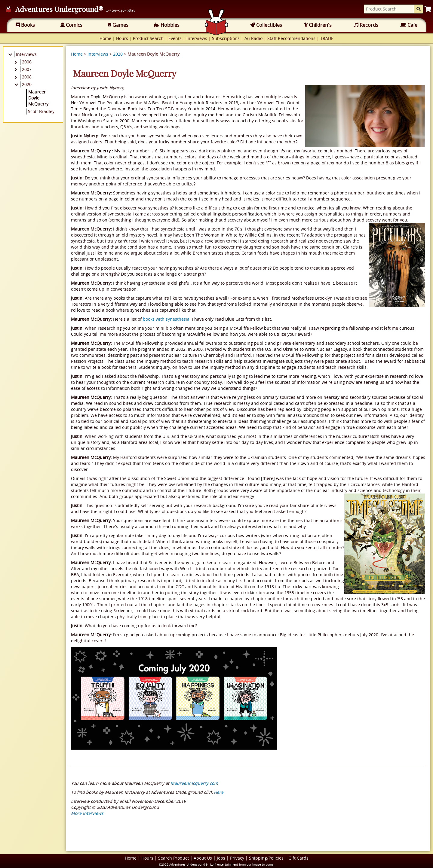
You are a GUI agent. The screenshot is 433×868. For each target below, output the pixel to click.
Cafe (409, 25)
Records (366, 25)
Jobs (221, 858)
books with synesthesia (166, 319)
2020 (118, 54)
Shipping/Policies (266, 858)
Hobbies (167, 25)
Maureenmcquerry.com (194, 783)
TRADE (327, 38)
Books (25, 25)
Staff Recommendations (291, 38)
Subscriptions (226, 38)
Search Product (174, 858)
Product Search (148, 38)
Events (175, 38)
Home (105, 38)
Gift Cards (298, 858)
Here (219, 792)
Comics (71, 25)
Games (118, 25)
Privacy (237, 858)
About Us (203, 858)
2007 (27, 69)
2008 (27, 77)
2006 (27, 62)
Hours (122, 38)
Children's (318, 25)
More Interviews (87, 813)
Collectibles (266, 25)
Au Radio (253, 38)
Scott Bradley (41, 111)
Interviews (197, 38)
